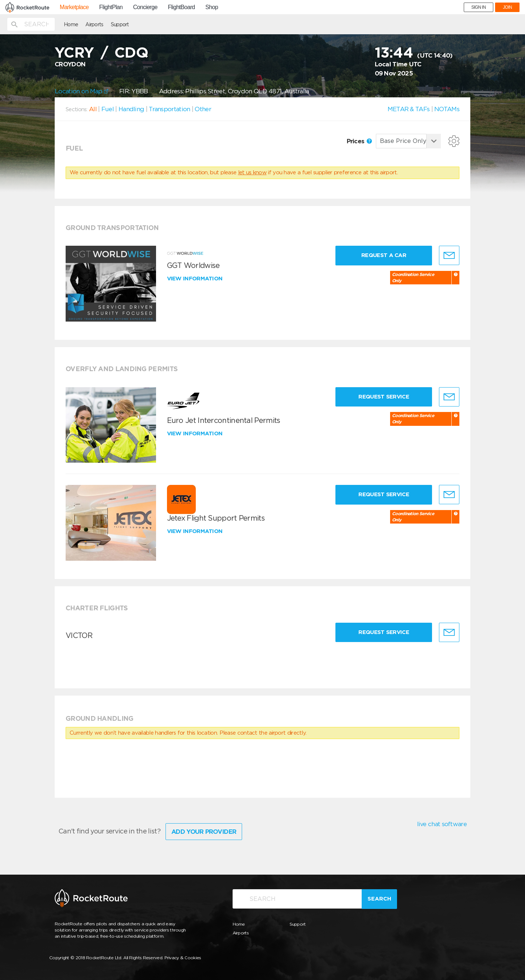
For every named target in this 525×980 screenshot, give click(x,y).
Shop (212, 7)
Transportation (169, 109)
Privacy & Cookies (183, 958)
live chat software (442, 824)
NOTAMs (447, 109)
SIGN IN (479, 7)
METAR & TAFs (409, 109)
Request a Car (384, 255)
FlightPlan (111, 7)
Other (203, 109)
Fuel (108, 109)
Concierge (145, 7)
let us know (252, 172)
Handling (131, 109)
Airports (94, 24)
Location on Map (81, 91)
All (93, 109)
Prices (359, 141)
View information (196, 279)
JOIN (507, 7)
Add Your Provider (204, 832)
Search (379, 899)
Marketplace (74, 7)
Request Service (384, 397)
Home (71, 24)
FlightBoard (181, 7)
